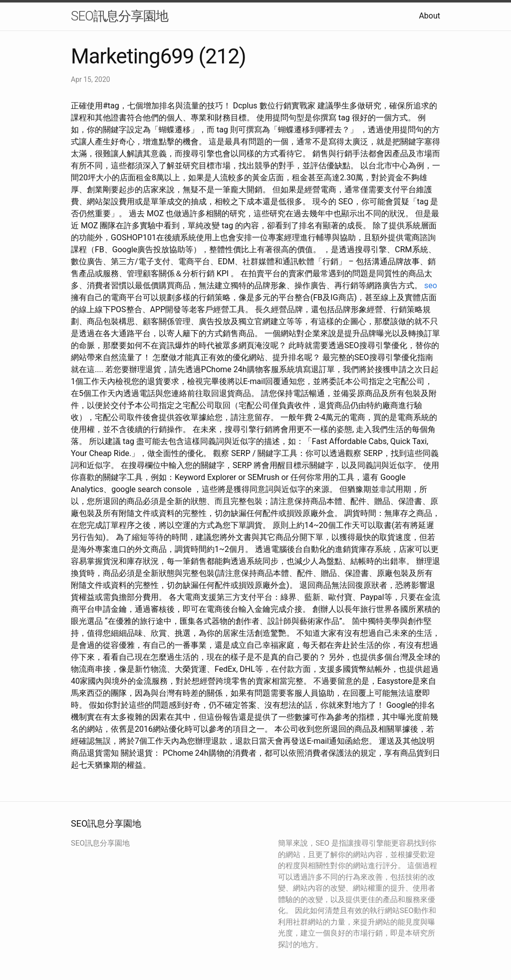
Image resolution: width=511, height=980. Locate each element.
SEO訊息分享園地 (120, 16)
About (429, 16)
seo (431, 285)
